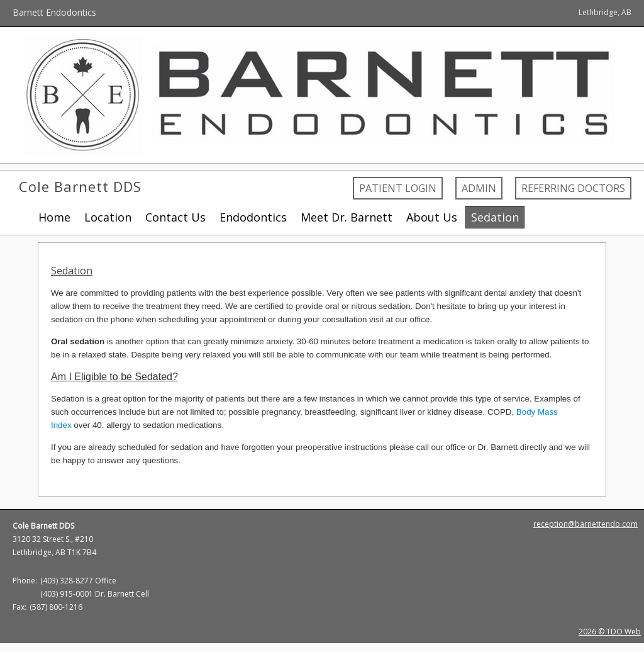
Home (54, 217)
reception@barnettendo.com (586, 524)
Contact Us (175, 217)
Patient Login (398, 188)
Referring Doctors (573, 188)
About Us (432, 217)
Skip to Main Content (43, 6)
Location (108, 217)
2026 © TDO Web (610, 632)
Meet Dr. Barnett (347, 217)
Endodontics (253, 217)
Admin (479, 188)
